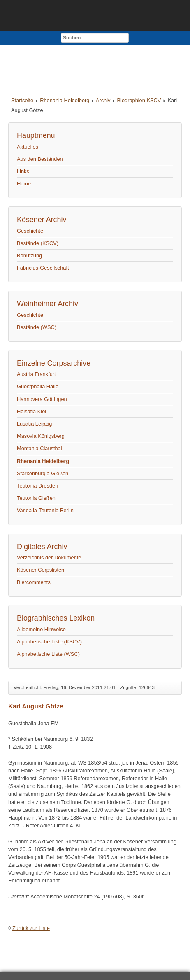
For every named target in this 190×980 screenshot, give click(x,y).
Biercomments (34, 582)
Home (24, 184)
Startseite (22, 100)
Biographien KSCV (139, 100)
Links (23, 171)
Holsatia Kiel (31, 411)
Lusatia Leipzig (34, 424)
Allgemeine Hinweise (41, 629)
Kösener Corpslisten (41, 570)
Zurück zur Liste (31, 928)
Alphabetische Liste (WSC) (48, 654)
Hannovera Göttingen (42, 399)
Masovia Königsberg (41, 436)
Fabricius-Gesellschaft (43, 268)
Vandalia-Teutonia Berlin (45, 510)
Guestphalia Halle (38, 386)
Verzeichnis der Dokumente (49, 558)
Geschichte (30, 231)
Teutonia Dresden (37, 486)
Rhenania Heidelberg (65, 100)
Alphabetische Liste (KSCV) (49, 642)
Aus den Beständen (40, 159)
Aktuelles (28, 147)
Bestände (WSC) (37, 327)
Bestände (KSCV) (38, 243)
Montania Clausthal (39, 448)
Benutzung (29, 255)
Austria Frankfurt (36, 374)
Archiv (103, 100)
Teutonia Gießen (36, 498)
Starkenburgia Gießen (43, 473)
